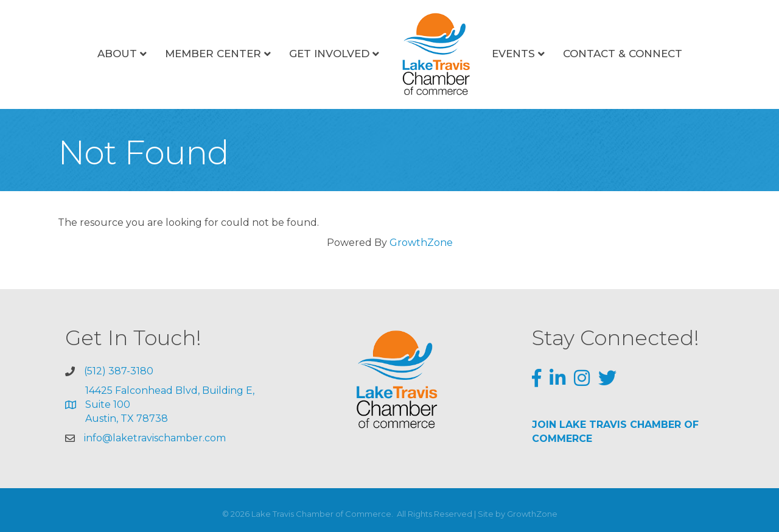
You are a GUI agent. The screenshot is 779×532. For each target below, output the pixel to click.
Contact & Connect (623, 54)
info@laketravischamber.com (155, 438)
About (117, 54)
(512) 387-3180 (119, 371)
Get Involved (329, 54)
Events (513, 54)
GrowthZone (421, 243)
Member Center (213, 54)
